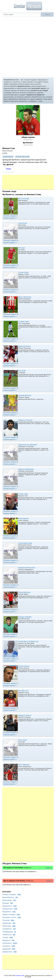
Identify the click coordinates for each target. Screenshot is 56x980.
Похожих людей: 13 (11, 536)
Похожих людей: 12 (11, 560)
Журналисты (10, 906)
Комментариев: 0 (10, 218)
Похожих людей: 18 (11, 240)
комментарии (8, 157)
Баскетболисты (10, 897)
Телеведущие (9, 932)
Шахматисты (10, 952)
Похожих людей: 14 (11, 486)
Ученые (8, 937)
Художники (9, 949)
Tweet (8, 169)
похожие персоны (22, 157)
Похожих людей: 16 (11, 290)
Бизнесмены (9, 900)
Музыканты (9, 912)
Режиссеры (9, 926)
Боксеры (8, 903)
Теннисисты (9, 935)
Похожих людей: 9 (10, 216)
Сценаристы (9, 929)
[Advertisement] (28, 46)
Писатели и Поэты (12, 917)
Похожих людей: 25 (11, 708)
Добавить (49, 868)
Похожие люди (20, 975)
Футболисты (10, 943)
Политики (8, 920)
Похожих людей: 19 (11, 314)
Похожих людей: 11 (11, 413)
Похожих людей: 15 (11, 339)
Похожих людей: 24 (11, 364)
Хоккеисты (9, 946)
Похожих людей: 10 (11, 265)
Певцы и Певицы (11, 915)
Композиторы (10, 909)
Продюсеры (9, 923)
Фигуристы (9, 940)
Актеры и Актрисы (12, 894)
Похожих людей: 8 (10, 634)
